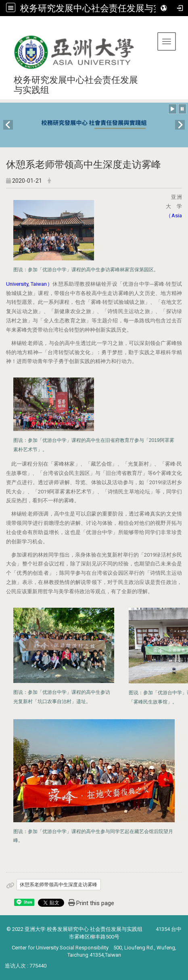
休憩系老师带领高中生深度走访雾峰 (58, 885)
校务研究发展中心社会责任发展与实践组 (100, 8)
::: (3, 26)
